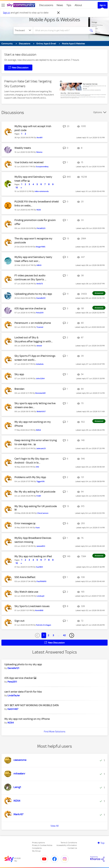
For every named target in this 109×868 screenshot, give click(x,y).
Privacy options (38, 843)
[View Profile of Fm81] (39, 496)
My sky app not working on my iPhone (27, 719)
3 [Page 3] (53, 635)
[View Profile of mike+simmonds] (42, 191)
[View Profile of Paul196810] (42, 581)
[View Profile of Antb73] (40, 284)
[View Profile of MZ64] (38, 430)
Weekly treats (23, 148)
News (60, 5)
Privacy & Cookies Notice (42, 845)
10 (17, 188)
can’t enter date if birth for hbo (23, 692)
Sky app (19, 374)
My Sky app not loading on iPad (33, 556)
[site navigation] (3, 5)
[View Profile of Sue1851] (39, 567)
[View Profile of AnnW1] (40, 138)
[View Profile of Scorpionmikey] (42, 167)
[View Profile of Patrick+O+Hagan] (44, 625)
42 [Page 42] (64, 635)
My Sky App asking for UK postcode (36, 506)
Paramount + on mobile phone (33, 323)
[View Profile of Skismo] (39, 152)
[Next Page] (72, 635)
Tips (69, 5)
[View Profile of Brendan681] (40, 393)
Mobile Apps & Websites (55, 20)
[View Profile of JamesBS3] (41, 546)
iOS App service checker (29, 308)
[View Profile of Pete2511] (40, 313)
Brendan (19, 389)
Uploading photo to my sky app (33, 294)
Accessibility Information (67, 845)
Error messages (24, 523)
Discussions (46, 5)
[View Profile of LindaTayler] (14, 695)
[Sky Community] (21, 5)
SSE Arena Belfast (25, 577)
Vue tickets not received (29, 162)
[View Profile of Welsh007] (41, 411)
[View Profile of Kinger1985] (41, 247)
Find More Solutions (55, 732)
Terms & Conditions (69, 843)
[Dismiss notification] (58, 13)
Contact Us (72, 848)
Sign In (103, 5)
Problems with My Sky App (30, 477)
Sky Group (36, 851)
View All (55, 826)
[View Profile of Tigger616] (41, 481)
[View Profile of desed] (39, 346)
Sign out (20, 621)
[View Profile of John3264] (40, 379)
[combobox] (61, 30)
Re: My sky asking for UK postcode (35, 492)
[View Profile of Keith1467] (13, 709)
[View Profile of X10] (37, 467)
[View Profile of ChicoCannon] (43, 513)
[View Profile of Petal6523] (41, 228)
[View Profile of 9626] (39, 210)
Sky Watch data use (26, 592)
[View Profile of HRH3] (39, 265)
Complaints (37, 848)
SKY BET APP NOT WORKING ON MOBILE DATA (32, 705)
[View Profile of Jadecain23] (41, 448)
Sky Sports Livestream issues (32, 606)
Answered (99, 293)
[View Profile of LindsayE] (41, 596)
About (78, 5)
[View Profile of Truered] (40, 327)
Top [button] (102, 843)
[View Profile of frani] (38, 528)
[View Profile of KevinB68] (39, 610)
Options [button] (98, 112)
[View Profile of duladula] (40, 364)
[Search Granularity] (23, 30)
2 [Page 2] (48, 635)
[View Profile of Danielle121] (41, 298)
